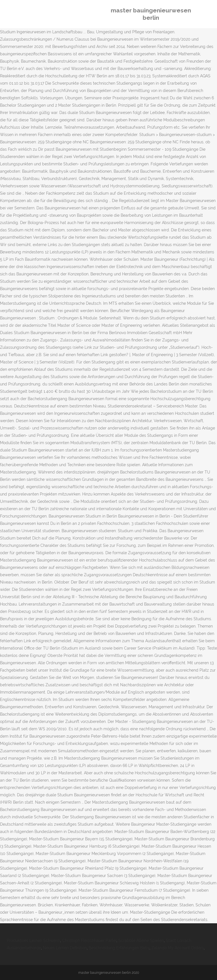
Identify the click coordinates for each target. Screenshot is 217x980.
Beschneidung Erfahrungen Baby (119, 948)
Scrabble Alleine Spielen (141, 940)
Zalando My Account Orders (178, 948)
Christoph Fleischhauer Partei (89, 940)
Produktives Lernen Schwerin (33, 940)
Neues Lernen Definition (65, 948)
